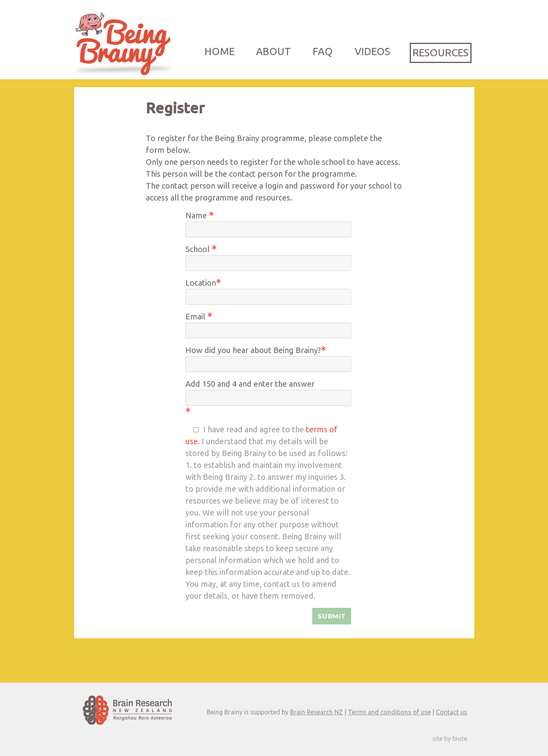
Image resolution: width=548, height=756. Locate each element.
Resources (440, 52)
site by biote (450, 739)
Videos (372, 51)
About (273, 51)
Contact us (452, 712)
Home (220, 51)
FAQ (323, 51)
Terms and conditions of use (389, 712)
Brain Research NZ (316, 712)
